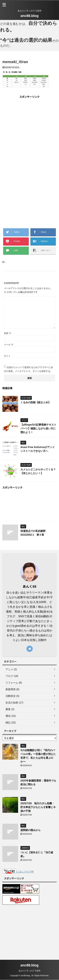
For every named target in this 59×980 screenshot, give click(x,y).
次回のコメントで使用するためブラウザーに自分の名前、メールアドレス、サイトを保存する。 (28, 370)
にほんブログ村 (18, 873)
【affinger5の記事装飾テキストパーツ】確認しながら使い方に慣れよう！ (38, 429)
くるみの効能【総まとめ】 (36, 403)
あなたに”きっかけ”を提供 (30, 971)
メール (9, 345)
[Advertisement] (29, 132)
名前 (8, 334)
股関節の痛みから (31, 831)
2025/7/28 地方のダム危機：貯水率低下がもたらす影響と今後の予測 (38, 808)
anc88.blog (29, 16)
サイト (7, 357)
